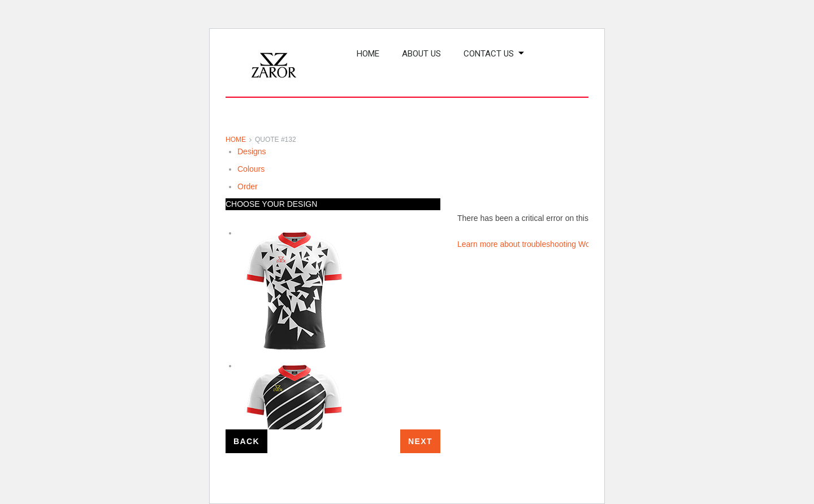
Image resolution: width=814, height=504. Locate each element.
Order (248, 186)
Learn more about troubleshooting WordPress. (538, 244)
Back (246, 441)
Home (236, 140)
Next (420, 441)
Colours (251, 169)
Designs (252, 151)
